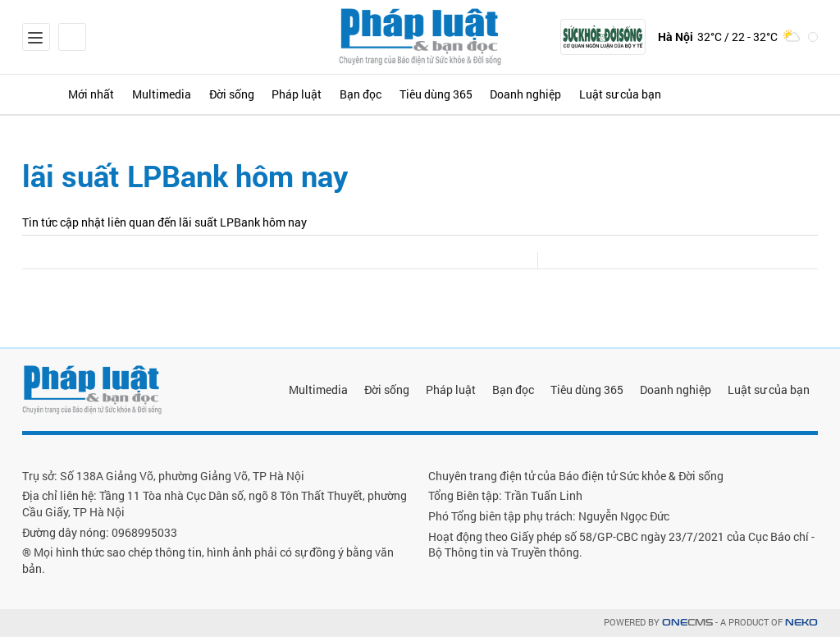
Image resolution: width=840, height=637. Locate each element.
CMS (687, 623)
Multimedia (167, 94)
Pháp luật (306, 94)
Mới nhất (94, 94)
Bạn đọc (371, 94)
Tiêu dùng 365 (448, 94)
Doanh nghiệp (540, 94)
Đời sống (238, 94)
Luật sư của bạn (637, 94)
